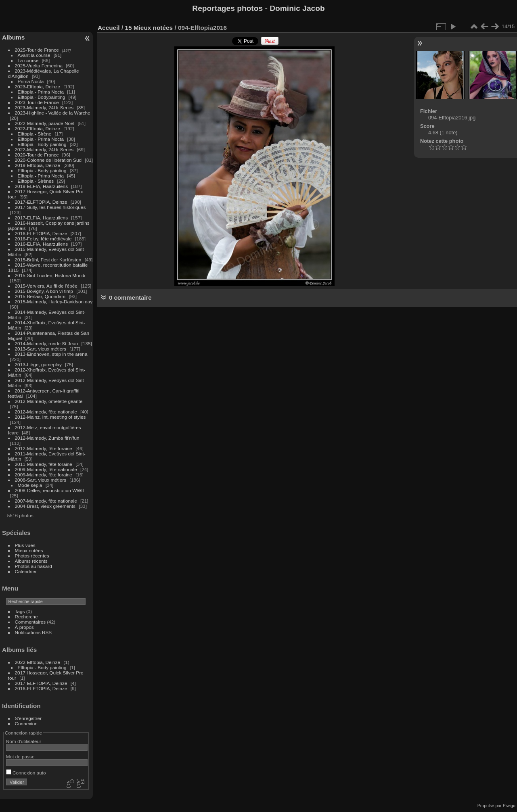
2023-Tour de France (37, 102)
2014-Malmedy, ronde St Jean (47, 343)
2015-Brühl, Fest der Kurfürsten (48, 260)
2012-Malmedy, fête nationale (46, 412)
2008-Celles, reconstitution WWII (49, 490)
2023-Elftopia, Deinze (38, 87)
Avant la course (34, 55)
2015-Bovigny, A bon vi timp (44, 291)
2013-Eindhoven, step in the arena (51, 354)
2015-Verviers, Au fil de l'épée (46, 286)
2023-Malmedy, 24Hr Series (44, 108)
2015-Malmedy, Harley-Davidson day (54, 302)
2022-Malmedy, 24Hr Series (44, 149)
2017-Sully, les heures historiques (50, 207)
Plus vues (25, 545)
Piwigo (509, 806)
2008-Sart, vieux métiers (41, 480)
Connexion (26, 723)
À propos (24, 627)
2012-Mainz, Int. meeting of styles (50, 417)
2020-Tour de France (37, 155)
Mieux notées (29, 550)
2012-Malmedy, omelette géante (49, 401)
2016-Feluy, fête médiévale (43, 239)
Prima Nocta (31, 81)
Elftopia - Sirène (35, 134)
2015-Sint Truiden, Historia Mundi (50, 275)
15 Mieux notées (149, 28)
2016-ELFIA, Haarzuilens (41, 244)
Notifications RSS (33, 632)
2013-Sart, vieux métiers (41, 349)
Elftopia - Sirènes (36, 181)
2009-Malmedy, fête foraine (44, 475)
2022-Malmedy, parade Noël (45, 123)
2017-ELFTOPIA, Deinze (41, 202)
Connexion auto (26, 773)
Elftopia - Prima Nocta (41, 92)
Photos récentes (32, 556)
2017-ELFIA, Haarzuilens (42, 218)
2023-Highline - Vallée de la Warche (53, 113)
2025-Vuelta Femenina (39, 66)
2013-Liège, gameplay (38, 364)
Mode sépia (30, 485)
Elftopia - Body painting (42, 144)
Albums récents (31, 561)
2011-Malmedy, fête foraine (44, 464)
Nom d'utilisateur (24, 741)
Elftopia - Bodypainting (42, 97)
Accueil (109, 28)
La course (28, 60)
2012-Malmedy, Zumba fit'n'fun (47, 438)
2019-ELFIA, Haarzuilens (41, 186)
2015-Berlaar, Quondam (40, 296)
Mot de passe (20, 757)
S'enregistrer (28, 718)
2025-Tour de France (37, 50)
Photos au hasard (33, 566)
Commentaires (30, 622)
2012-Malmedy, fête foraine (44, 448)
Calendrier (26, 571)
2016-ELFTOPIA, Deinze (41, 233)
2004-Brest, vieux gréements (45, 506)
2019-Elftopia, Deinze (38, 165)
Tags (20, 611)
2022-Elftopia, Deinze (38, 128)
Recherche (26, 617)
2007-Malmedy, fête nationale (46, 501)
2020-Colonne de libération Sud (48, 160)
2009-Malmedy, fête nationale (46, 469)
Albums (13, 37)
